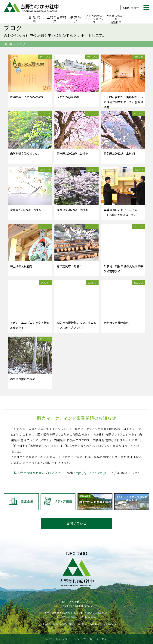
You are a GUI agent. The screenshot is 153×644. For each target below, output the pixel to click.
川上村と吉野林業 (55, 19)
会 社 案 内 (34, 19)
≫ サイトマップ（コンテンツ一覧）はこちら (76, 639)
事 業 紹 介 (76, 19)
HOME (8, 44)
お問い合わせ (131, 7)
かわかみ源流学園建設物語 (116, 19)
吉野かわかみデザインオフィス (94, 19)
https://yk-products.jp (89, 487)
